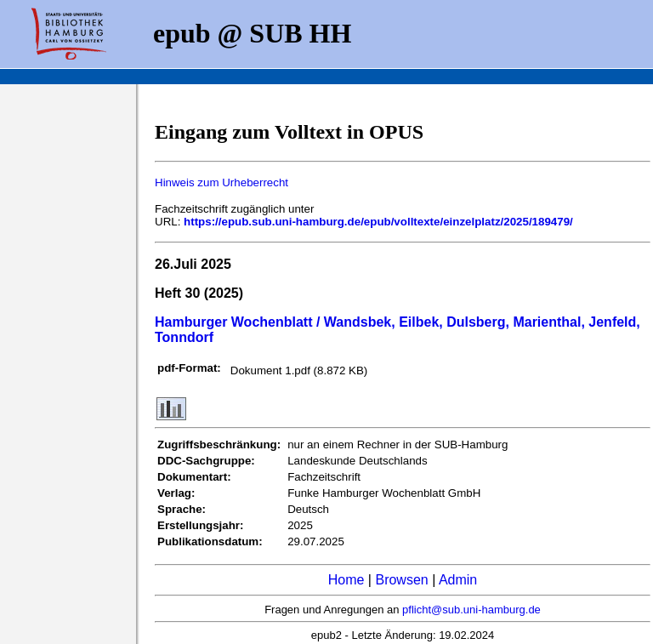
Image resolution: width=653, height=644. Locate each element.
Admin (458, 580)
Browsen (401, 580)
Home (346, 580)
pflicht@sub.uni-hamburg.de (471, 610)
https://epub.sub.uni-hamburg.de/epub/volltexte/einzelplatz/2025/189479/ (378, 222)
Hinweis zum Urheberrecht (221, 182)
